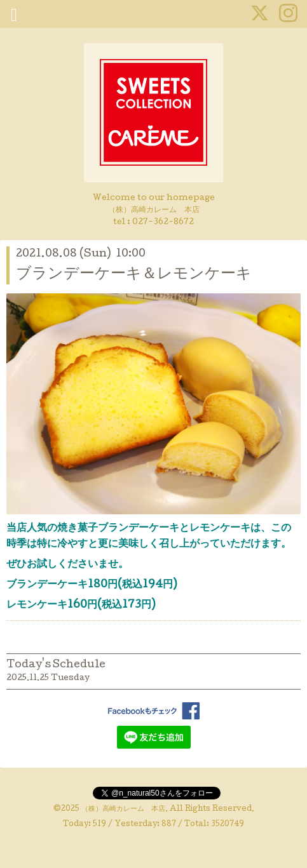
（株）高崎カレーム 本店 (123, 810)
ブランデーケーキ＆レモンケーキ (134, 275)
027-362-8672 (163, 223)
